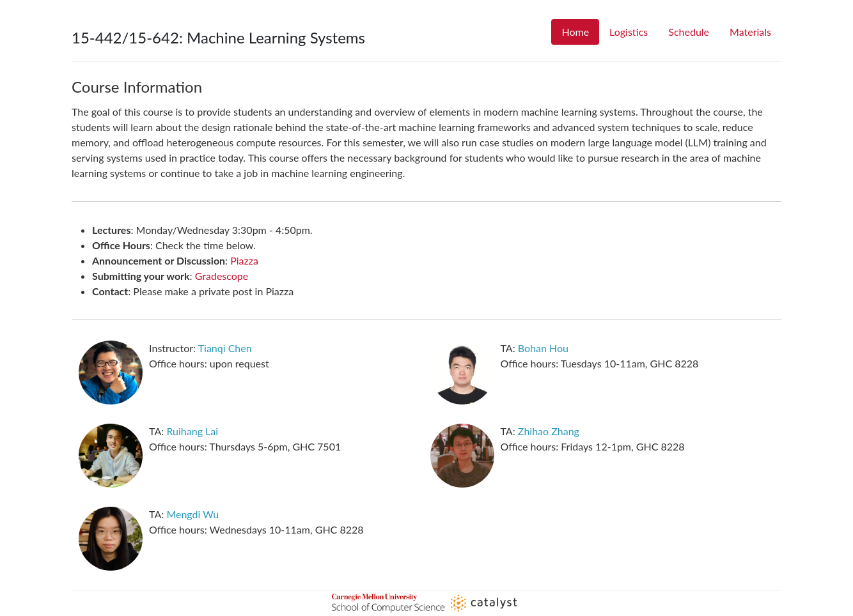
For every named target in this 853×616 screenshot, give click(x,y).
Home (575, 32)
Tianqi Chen (225, 348)
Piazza (244, 260)
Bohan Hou (543, 348)
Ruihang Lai (192, 431)
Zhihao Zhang (549, 431)
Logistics (629, 32)
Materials (750, 32)
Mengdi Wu (192, 514)
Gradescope (222, 276)
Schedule (689, 32)
